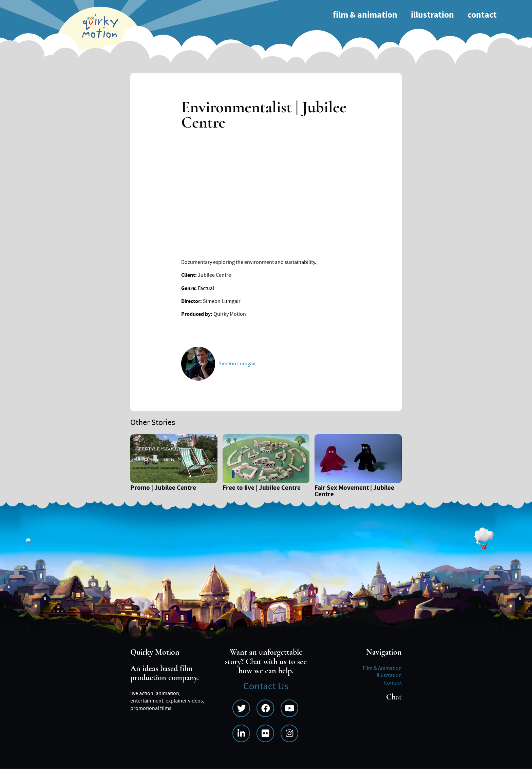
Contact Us (266, 686)
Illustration (432, 15)
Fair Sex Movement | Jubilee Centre (354, 492)
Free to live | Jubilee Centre (262, 489)
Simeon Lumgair (237, 364)
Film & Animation (365, 15)
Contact (482, 15)
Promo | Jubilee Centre (163, 489)
